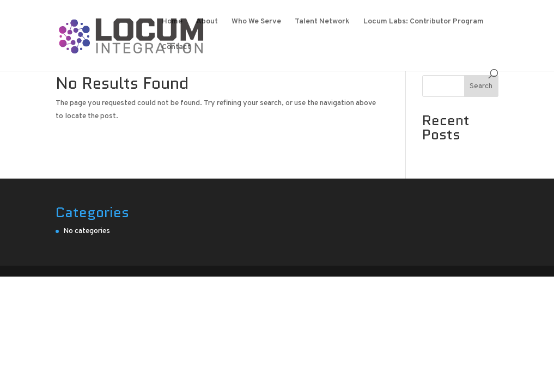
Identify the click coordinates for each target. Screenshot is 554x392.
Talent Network (322, 22)
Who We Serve (256, 22)
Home (172, 22)
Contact (176, 48)
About (207, 22)
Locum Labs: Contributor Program (424, 22)
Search (481, 86)
